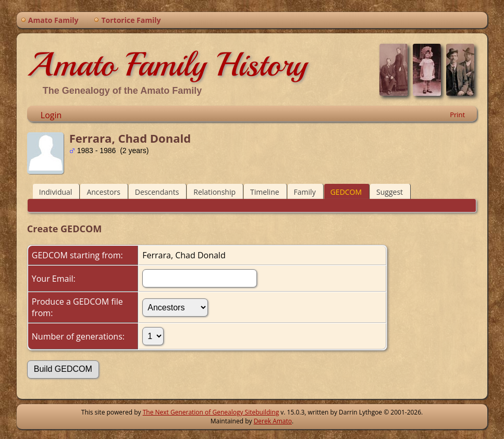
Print (457, 115)
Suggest (390, 192)
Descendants (157, 192)
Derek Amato (273, 421)
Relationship (214, 192)
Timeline (265, 192)
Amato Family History (167, 65)
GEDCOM (346, 192)
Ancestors (103, 192)
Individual (56, 192)
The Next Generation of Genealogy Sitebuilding (211, 412)
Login (51, 115)
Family (305, 192)
